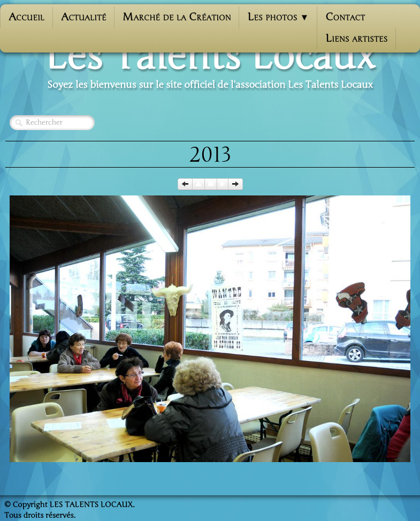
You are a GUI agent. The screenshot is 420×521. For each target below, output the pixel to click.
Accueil (26, 17)
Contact (345, 17)
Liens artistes (356, 38)
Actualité (83, 17)
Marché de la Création (177, 17)
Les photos (278, 17)
